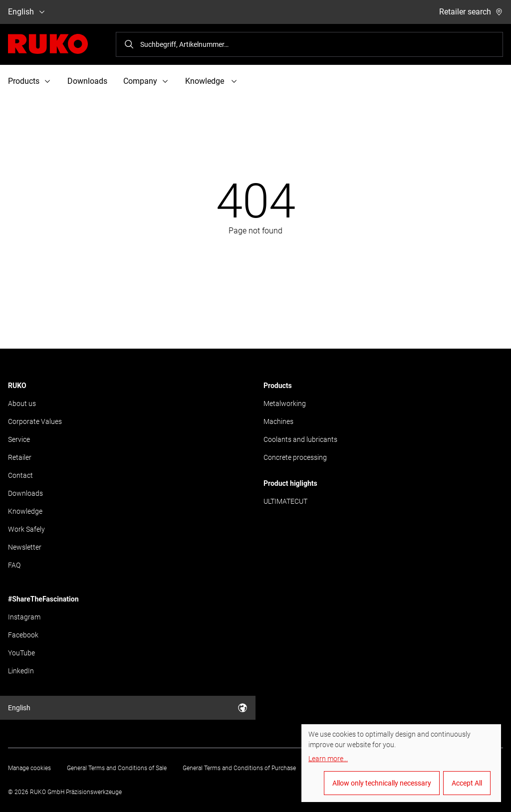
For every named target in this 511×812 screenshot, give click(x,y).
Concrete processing (295, 457)
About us (22, 404)
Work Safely (26, 529)
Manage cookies (29, 768)
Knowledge (25, 511)
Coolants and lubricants (300, 439)
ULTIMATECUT (285, 501)
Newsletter (25, 547)
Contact (20, 475)
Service (19, 439)
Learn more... (328, 759)
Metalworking (285, 404)
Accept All (467, 783)
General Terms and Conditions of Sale (117, 768)
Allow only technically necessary (382, 783)
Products (278, 386)
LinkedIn (21, 671)
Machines (278, 421)
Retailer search (471, 12)
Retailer (20, 457)
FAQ (14, 565)
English (27, 12)
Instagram (24, 617)
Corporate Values (35, 421)
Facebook (23, 635)
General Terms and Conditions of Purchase (239, 768)
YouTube (21, 653)
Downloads (87, 81)
